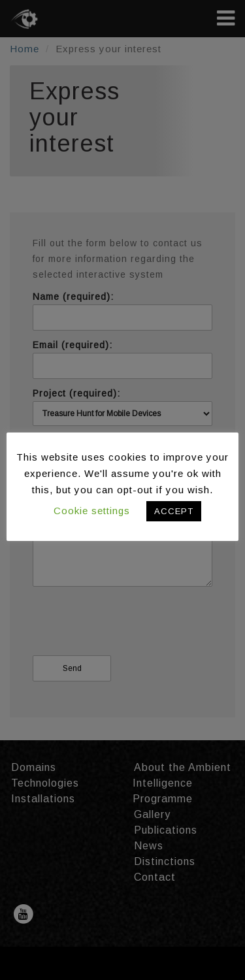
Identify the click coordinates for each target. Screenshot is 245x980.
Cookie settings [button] (92, 511)
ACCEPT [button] (174, 511)
